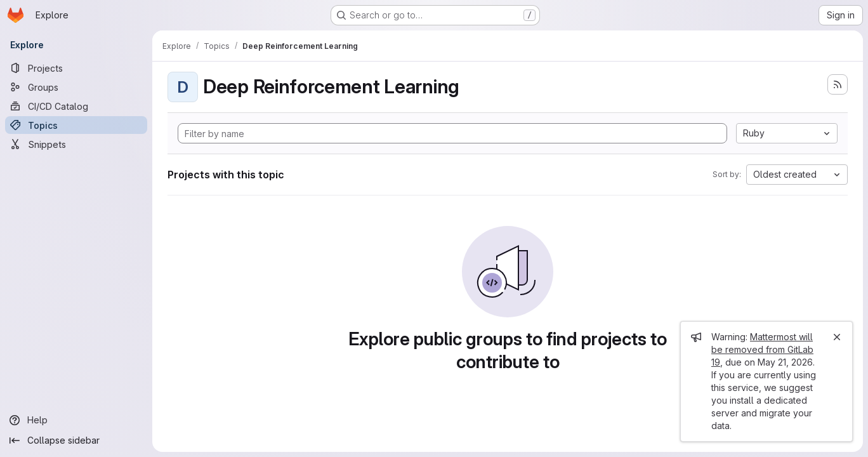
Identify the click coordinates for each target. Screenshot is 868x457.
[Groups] (76, 87)
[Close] (837, 337)
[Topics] (76, 125)
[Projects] (76, 68)
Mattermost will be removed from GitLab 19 (762, 349)
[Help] (76, 420)
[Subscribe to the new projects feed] (838, 84)
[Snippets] (76, 144)
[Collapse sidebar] (76, 440)
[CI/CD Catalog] (76, 106)
